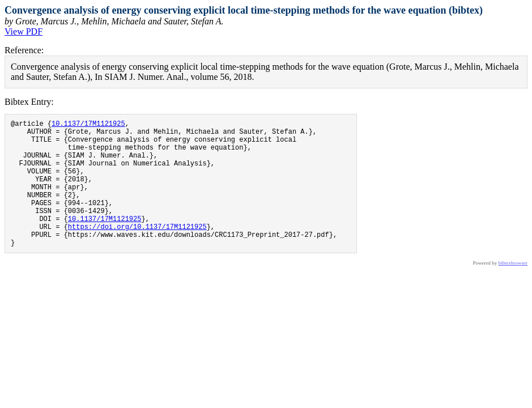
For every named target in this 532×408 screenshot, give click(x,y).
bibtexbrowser (513, 290)
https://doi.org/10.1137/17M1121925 (137, 250)
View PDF (24, 31)
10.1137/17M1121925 (88, 125)
